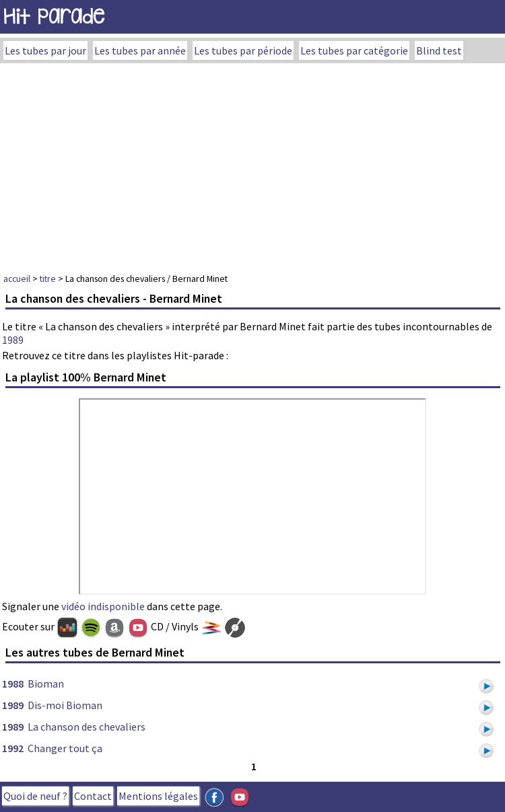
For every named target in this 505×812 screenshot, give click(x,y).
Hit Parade (54, 16)
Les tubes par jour (45, 50)
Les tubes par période (243, 50)
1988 (13, 684)
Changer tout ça (65, 748)
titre (48, 279)
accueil (17, 279)
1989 (13, 340)
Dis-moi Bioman (65, 705)
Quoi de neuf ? (35, 796)
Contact (93, 796)
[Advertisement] (252, 164)
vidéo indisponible (103, 606)
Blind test (439, 50)
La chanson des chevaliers (87, 727)
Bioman (46, 684)
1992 (13, 748)
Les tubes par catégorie (354, 50)
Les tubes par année (140, 50)
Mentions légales (158, 796)
